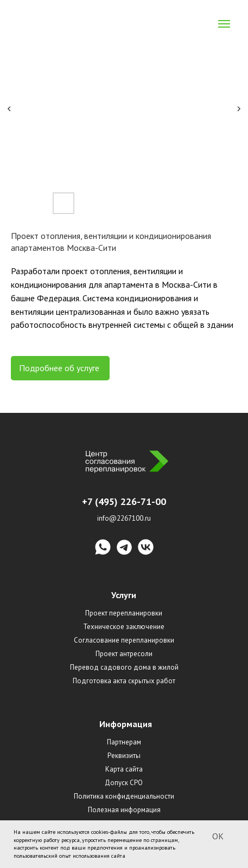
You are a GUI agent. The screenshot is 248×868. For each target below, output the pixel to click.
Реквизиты (124, 756)
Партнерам (124, 742)
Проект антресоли (124, 654)
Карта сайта (124, 769)
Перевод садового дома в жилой (124, 667)
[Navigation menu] (224, 24)
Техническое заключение (124, 627)
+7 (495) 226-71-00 (124, 501)
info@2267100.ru (124, 518)
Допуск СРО (124, 783)
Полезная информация (124, 810)
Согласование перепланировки (124, 640)
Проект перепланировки (124, 613)
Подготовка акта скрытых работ (124, 681)
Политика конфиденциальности (124, 796)
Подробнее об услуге (60, 368)
